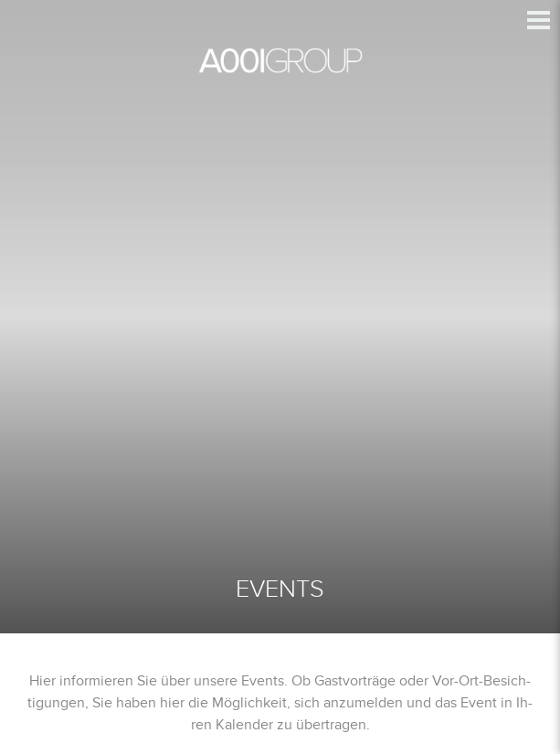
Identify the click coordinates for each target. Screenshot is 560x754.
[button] (539, 20)
